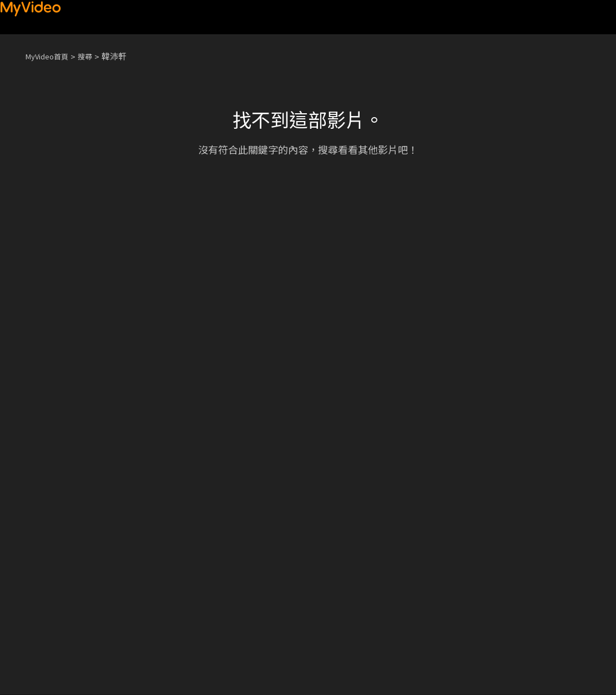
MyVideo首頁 (51, 56)
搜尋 (94, 56)
